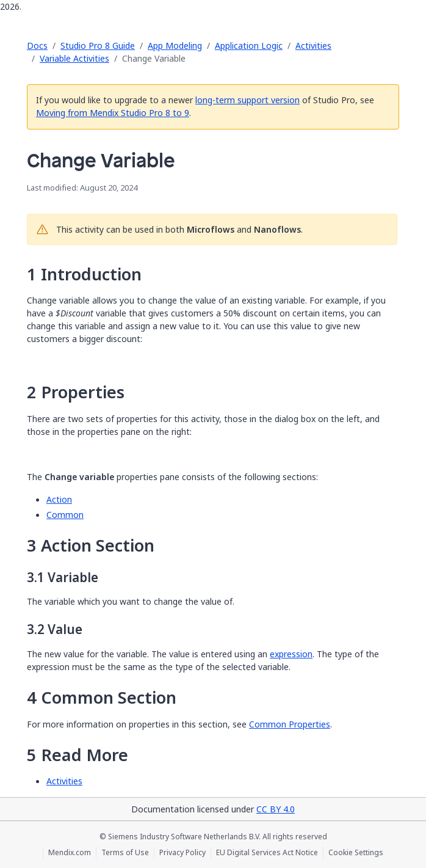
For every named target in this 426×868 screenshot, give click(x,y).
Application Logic (249, 46)
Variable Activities (74, 58)
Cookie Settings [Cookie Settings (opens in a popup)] (356, 853)
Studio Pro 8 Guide (98, 46)
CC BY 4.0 (276, 809)
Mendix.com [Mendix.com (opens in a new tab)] (70, 853)
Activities (313, 46)
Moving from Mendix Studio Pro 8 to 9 (113, 113)
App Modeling (175, 46)
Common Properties (290, 724)
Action (59, 499)
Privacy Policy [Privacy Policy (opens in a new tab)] (182, 853)
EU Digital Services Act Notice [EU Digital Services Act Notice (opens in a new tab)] (267, 853)
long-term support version (247, 100)
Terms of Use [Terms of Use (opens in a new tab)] (125, 853)
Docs (37, 46)
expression (291, 654)
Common (65, 515)
